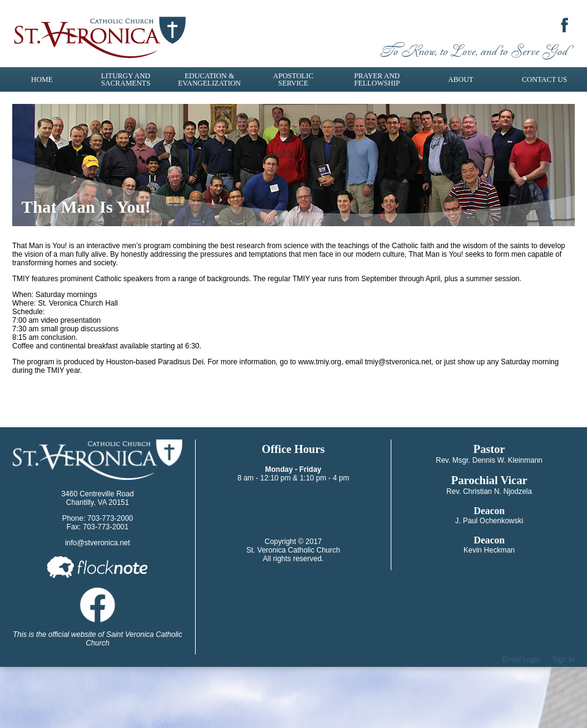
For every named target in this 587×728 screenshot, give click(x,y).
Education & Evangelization (209, 79)
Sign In (563, 660)
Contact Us (545, 79)
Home (42, 79)
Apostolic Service (293, 79)
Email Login (522, 660)
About (461, 79)
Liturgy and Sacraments (126, 79)
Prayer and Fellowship (377, 79)
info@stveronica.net (97, 543)
